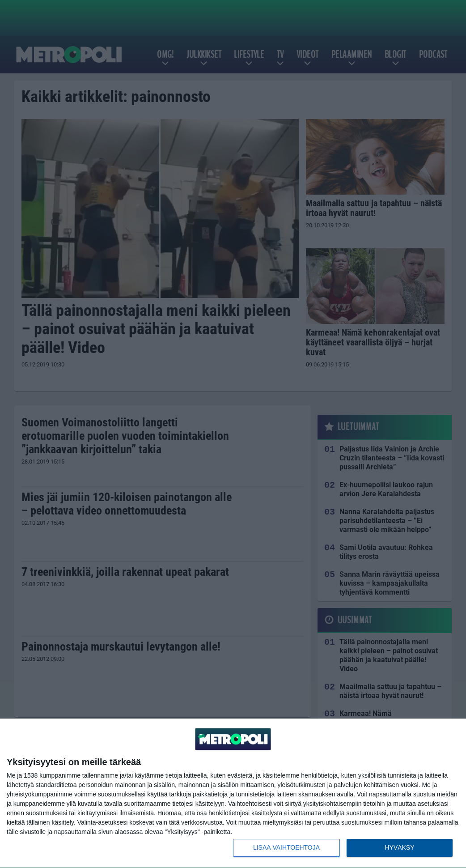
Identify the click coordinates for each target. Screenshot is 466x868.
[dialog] (233, 794)
